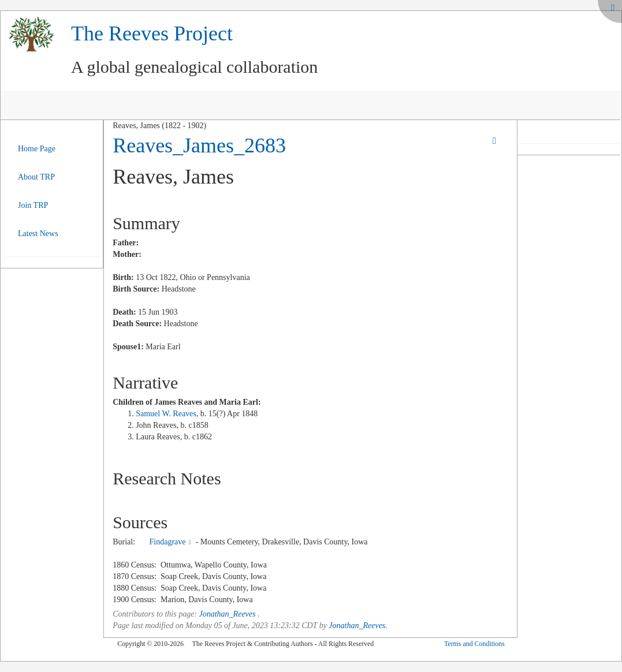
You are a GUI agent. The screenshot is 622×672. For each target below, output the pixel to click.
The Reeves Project (152, 33)
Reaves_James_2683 (199, 145)
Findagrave (168, 542)
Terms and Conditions (474, 644)
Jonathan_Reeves (228, 614)
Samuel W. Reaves (166, 414)
